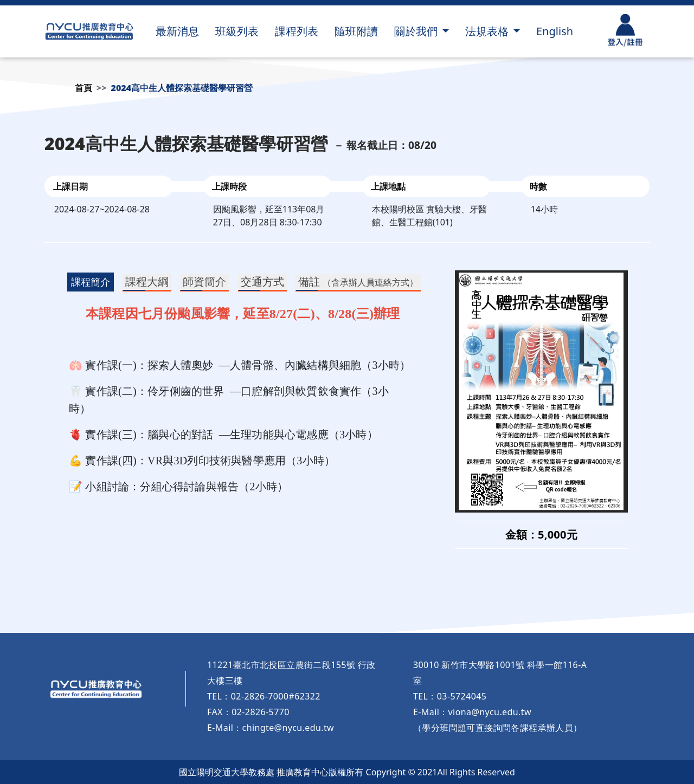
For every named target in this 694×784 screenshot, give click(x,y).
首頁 (83, 88)
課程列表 (297, 31)
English (555, 31)
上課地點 (388, 186)
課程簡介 (91, 282)
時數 (538, 186)
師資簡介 (204, 281)
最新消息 (177, 31)
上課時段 (229, 186)
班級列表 (237, 31)
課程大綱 (147, 281)
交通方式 (262, 281)
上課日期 (70, 186)
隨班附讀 (356, 31)
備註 (358, 281)
